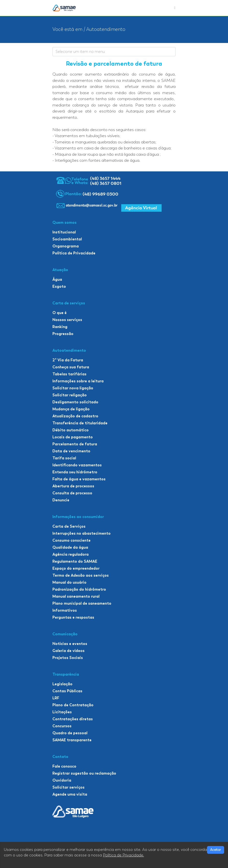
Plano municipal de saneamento (82, 603)
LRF (56, 698)
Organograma (66, 246)
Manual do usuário (69, 582)
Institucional (64, 232)
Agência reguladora (71, 554)
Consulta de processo (72, 493)
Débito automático (71, 430)
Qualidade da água (70, 547)
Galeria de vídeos (68, 651)
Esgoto (59, 286)
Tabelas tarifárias (69, 374)
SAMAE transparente (72, 740)
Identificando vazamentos (77, 465)
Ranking (60, 327)
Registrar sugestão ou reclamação (84, 773)
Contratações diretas (73, 719)
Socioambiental (67, 239)
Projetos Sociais (68, 658)
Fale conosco (64, 766)
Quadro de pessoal (70, 733)
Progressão (63, 334)
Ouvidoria (62, 780)
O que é (60, 313)
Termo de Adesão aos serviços (81, 575)
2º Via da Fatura (68, 360)
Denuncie (61, 500)
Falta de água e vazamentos (79, 479)
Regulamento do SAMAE (75, 561)
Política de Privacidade (74, 253)
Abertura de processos (73, 486)
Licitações (62, 712)
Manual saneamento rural (76, 596)
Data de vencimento (71, 451)
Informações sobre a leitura (78, 381)
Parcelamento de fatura (75, 444)
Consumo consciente (71, 540)
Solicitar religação (70, 395)
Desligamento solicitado (75, 402)
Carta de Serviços (69, 526)
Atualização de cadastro (75, 416)
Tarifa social (64, 458)
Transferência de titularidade (80, 423)
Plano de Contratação (73, 705)
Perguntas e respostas (73, 617)
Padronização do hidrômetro (79, 589)
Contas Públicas (67, 691)
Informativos (65, 610)
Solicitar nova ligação (73, 388)
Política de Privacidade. (123, 855)
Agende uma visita (70, 794)
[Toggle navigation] (175, 8)
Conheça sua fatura (71, 367)
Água (57, 279)
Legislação (62, 684)
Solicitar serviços (68, 787)
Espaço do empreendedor (76, 568)
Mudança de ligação (71, 409)
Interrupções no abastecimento (82, 533)
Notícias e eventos (70, 644)
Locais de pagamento (73, 437)
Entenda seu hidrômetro (75, 472)
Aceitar (216, 850)
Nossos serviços (67, 320)
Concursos (62, 726)
